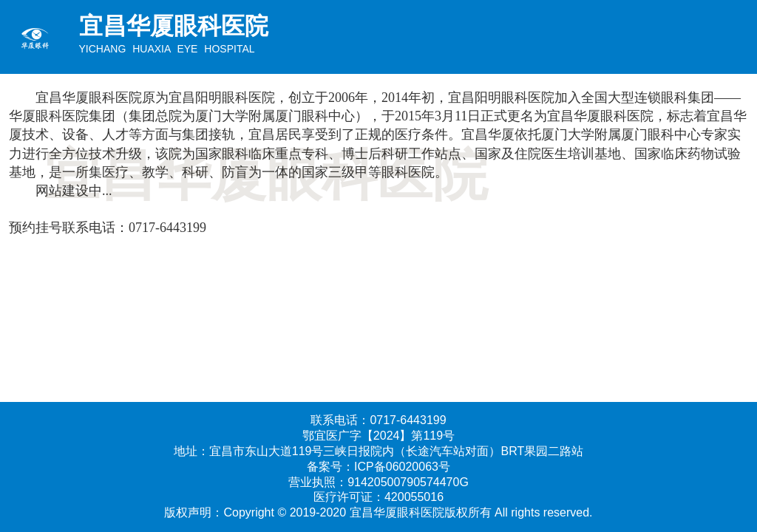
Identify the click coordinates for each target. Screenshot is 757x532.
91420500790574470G (408, 482)
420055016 (414, 497)
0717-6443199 (167, 228)
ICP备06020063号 (402, 467)
